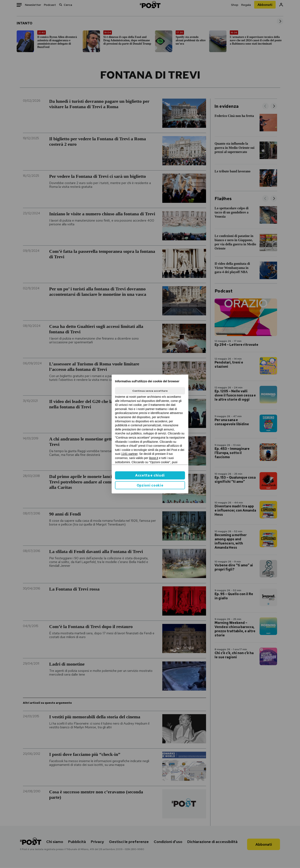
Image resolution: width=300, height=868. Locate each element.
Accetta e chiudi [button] (150, 475)
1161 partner (129, 454)
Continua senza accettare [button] (150, 391)
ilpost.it (154, 458)
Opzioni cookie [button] (150, 485)
